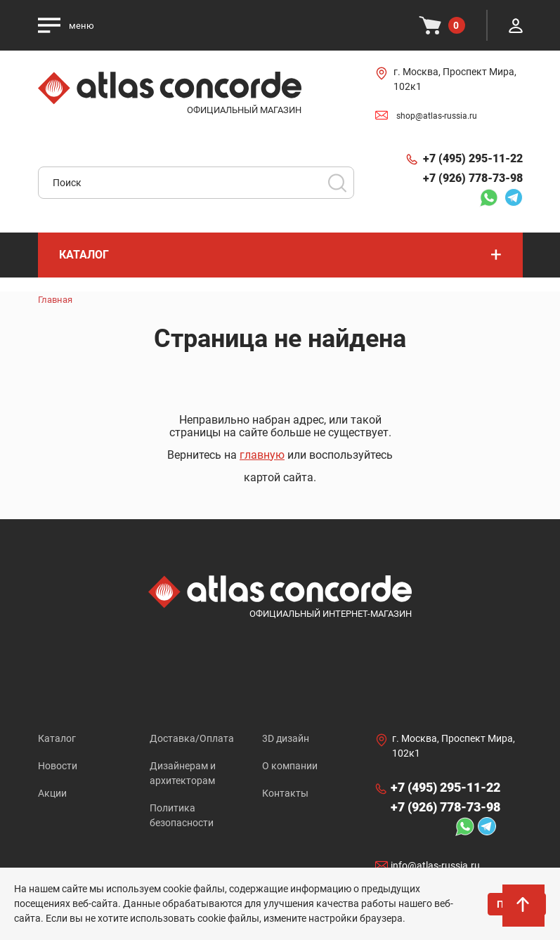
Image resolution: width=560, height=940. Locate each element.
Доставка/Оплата (192, 738)
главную (262, 455)
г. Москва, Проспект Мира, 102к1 (455, 79)
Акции (52, 793)
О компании (290, 766)
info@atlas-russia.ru (435, 866)
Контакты (285, 793)
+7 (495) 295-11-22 (473, 158)
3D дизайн (286, 738)
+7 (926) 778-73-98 (473, 178)
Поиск (337, 183)
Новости (58, 766)
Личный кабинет (516, 25)
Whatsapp (488, 197)
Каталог (57, 738)
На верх (524, 909)
